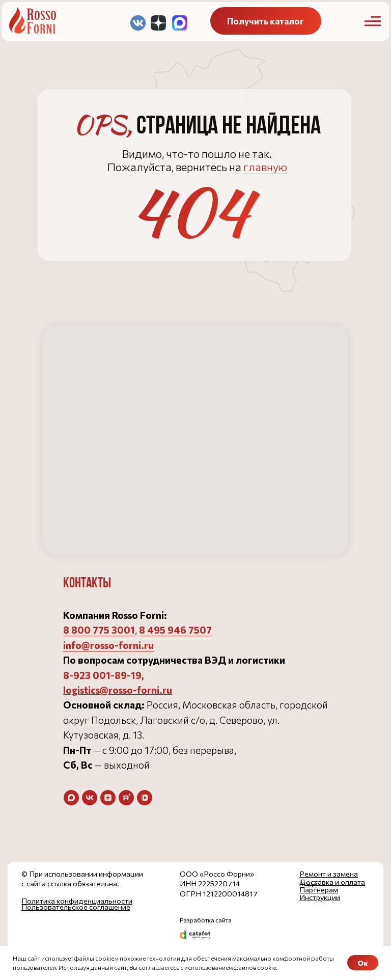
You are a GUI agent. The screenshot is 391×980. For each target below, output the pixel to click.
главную (265, 167)
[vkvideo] (145, 798)
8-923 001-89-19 (102, 675)
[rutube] (126, 798)
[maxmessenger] (71, 798)
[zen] (108, 798)
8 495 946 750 (173, 630)
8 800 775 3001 (99, 630)
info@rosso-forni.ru (108, 645)
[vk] (90, 798)
